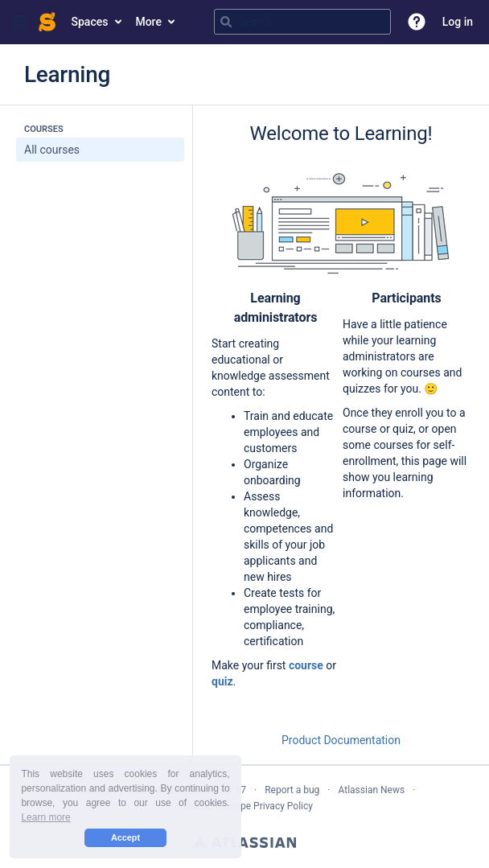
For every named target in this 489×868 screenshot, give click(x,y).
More (148, 22)
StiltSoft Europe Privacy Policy (249, 806)
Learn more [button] (45, 817)
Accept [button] (125, 837)
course (306, 665)
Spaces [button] (90, 22)
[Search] (226, 22)
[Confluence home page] (47, 22)
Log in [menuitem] (458, 22)
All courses (52, 150)
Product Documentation (341, 740)
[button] (19, 22)
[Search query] (302, 22)
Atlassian (245, 841)
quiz (222, 681)
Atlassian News (371, 790)
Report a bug (292, 790)
